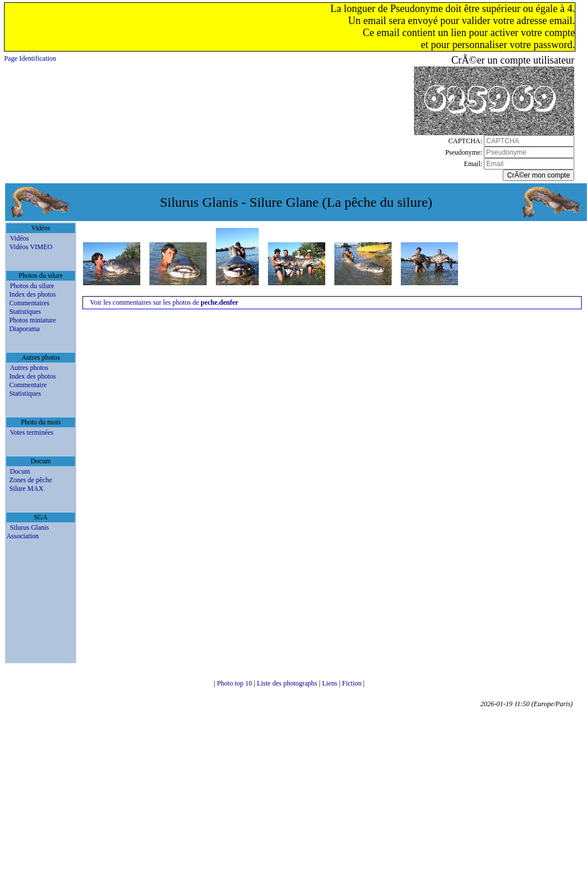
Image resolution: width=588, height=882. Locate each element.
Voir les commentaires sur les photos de (164, 302)
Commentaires (29, 303)
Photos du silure (32, 286)
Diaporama (24, 329)
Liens (330, 683)
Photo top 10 (235, 683)
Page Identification (30, 58)
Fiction (353, 683)
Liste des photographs (288, 683)
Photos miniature (33, 320)
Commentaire (28, 385)
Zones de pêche (31, 480)
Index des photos (32, 294)
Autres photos (29, 368)
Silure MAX (26, 489)
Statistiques (25, 312)
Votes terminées (31, 432)
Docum (20, 471)
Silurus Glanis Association (27, 532)
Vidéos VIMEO (31, 247)
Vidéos (19, 238)
